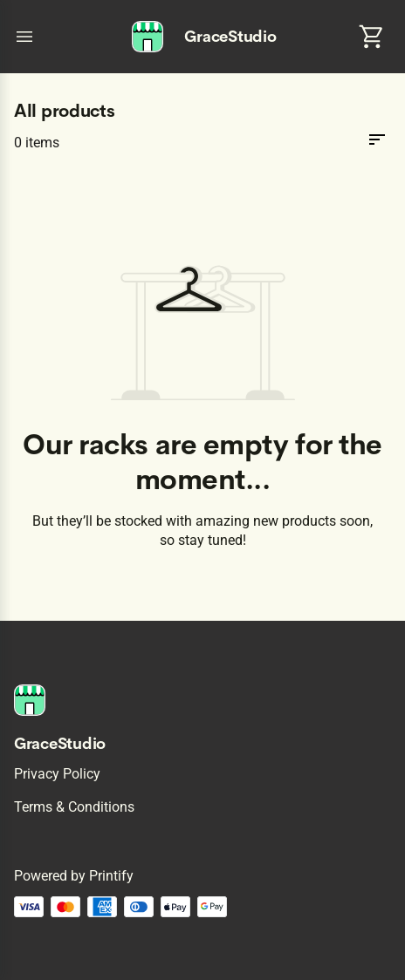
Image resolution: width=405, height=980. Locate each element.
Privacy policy (57, 774)
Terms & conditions (74, 807)
